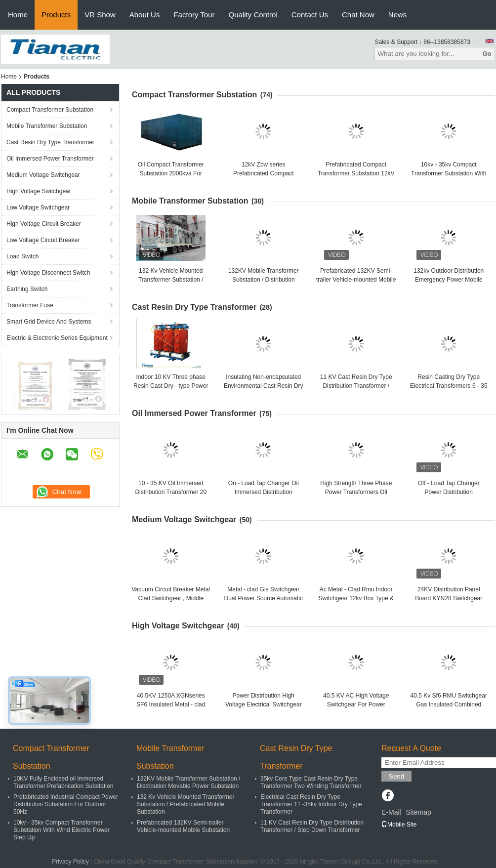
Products (56, 15)
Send (396, 776)
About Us (145, 15)
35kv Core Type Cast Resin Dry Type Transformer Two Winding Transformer (311, 782)
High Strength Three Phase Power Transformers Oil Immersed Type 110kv (356, 492)
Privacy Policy (70, 862)
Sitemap (418, 812)
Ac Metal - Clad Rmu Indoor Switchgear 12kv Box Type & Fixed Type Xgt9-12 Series (356, 598)
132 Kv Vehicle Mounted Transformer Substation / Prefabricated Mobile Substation (186, 804)
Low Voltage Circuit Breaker (43, 240)
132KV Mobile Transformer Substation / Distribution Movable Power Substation (264, 280)
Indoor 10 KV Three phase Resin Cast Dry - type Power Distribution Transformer (171, 386)
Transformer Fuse (30, 305)
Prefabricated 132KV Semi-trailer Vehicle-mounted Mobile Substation (356, 280)
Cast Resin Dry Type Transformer (50, 142)
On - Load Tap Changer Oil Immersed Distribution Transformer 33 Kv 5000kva (263, 492)
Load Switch (22, 256)
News (398, 15)
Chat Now (358, 15)
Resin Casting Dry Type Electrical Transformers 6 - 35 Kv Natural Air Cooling (449, 386)
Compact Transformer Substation (50, 110)
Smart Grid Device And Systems (49, 322)
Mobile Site (399, 825)
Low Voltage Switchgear (38, 207)
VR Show (100, 15)
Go (487, 54)
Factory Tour (194, 15)
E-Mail (391, 812)
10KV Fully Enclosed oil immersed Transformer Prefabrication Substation (63, 782)
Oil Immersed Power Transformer (50, 159)
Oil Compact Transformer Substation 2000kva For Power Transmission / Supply (171, 173)
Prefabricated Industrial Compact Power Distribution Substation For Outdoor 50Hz (66, 804)
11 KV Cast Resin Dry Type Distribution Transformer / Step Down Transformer (356, 386)
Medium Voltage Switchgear (43, 175)
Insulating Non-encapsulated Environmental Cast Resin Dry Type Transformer (264, 386)
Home (18, 15)
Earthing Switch (27, 289)
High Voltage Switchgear (39, 191)
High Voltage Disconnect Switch (48, 273)
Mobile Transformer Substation (47, 126)
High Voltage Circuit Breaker (44, 224)
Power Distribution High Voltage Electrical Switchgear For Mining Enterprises (264, 704)
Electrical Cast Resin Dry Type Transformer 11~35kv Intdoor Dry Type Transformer (311, 804)
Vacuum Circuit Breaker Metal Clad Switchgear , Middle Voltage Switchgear (171, 598)
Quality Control (253, 15)
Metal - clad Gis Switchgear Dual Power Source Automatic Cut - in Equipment (264, 598)
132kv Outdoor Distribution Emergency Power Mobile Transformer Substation (449, 280)
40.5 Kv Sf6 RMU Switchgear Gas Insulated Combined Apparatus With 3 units (449, 704)
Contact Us (310, 15)
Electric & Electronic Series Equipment (57, 338)
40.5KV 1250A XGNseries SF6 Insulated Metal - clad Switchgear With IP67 (171, 704)
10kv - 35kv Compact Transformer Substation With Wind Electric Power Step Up (449, 173)
